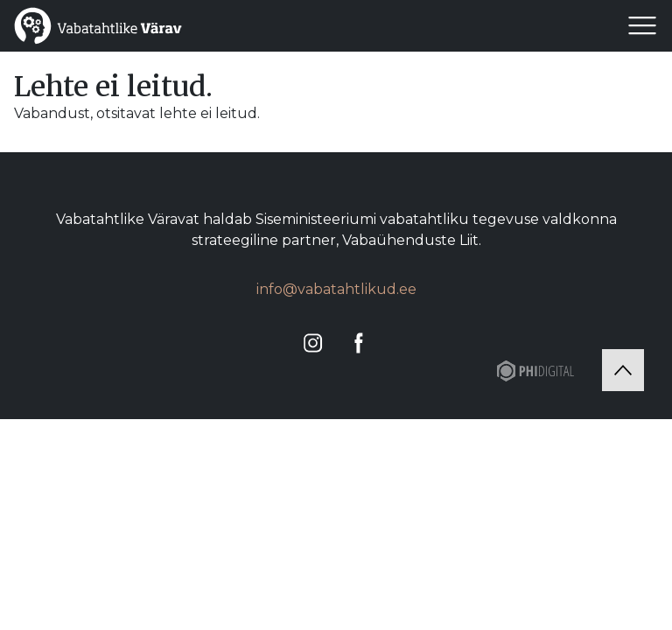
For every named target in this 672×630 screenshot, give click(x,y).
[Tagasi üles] (623, 370)
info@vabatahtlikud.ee (336, 289)
